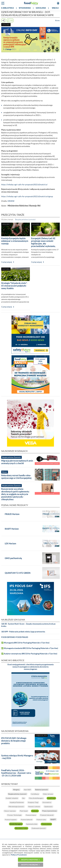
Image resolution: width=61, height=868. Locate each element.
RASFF (53, 819)
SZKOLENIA (41, 8)
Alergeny (16, 790)
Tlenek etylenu (46, 824)
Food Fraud (51, 798)
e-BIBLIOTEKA (8, 8)
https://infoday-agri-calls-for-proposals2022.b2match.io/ (24, 185)
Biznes (57, 20)
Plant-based (24, 811)
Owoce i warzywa (10, 811)
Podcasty (35, 811)
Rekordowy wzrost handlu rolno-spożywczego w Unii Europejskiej (16, 477)
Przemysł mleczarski (47, 815)
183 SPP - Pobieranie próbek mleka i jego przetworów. (23, 632)
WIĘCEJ (55, 8)
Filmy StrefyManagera (36, 798)
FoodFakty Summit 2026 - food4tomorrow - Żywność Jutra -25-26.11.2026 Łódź (16, 773)
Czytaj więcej (7, 262)
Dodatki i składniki (12, 798)
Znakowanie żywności (39, 828)
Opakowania (48, 807)
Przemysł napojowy (11, 820)
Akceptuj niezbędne (30, 865)
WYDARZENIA (25, 8)
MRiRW (11, 201)
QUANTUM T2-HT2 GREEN (18, 573)
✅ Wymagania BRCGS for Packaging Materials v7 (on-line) (25, 643)
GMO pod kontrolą (13, 558)
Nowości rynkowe (34, 807)
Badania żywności (42, 790)
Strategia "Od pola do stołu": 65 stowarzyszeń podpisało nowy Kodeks (14, 286)
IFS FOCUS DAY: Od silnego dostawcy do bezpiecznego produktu (14, 741)
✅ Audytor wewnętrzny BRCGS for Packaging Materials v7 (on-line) (29, 654)
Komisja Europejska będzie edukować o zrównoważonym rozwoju (15, 241)
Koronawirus (47, 802)
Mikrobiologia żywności (16, 807)
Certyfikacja (35, 794)
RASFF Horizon (12, 529)
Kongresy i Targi (33, 802)
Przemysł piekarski (27, 820)
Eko (23, 798)
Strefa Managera (16, 824)
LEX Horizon (10, 543)
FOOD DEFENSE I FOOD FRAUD (15, 637)
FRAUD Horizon (12, 514)
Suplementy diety (32, 824)
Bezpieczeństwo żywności (25, 219)
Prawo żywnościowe (50, 811)
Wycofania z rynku (21, 828)
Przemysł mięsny (31, 815)
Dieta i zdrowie (48, 794)
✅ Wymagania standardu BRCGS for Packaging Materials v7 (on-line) (30, 648)
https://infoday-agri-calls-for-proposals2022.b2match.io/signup (27, 196)
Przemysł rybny (41, 820)
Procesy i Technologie (14, 815)
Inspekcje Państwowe (17, 802)
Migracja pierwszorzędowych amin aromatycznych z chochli (17, 462)
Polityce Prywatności (19, 855)
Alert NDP (27, 790)
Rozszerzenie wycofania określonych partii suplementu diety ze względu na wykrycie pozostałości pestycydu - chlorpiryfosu (15, 494)
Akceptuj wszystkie (30, 860)
